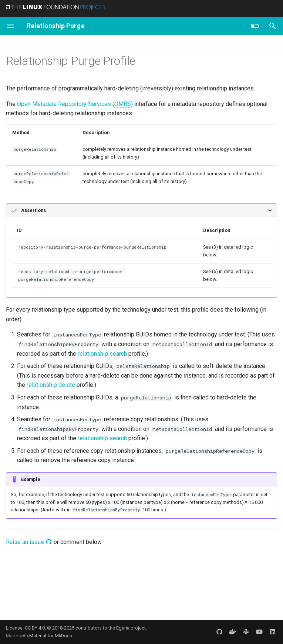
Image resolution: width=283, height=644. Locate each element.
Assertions (33, 210)
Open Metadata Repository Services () (75, 104)
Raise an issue (29, 542)
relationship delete (51, 385)
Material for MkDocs (51, 636)
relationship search (102, 354)
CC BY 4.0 (35, 628)
